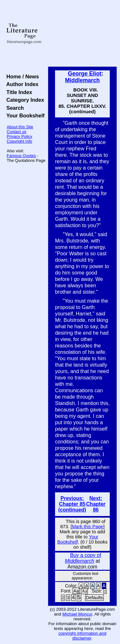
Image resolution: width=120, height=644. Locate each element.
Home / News (21, 76)
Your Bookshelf (24, 115)
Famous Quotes (21, 156)
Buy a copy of (83, 558)
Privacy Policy (20, 136)
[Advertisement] (82, 34)
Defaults (94, 598)
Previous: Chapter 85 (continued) (72, 504)
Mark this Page (88, 527)
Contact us (16, 132)
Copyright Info (20, 141)
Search (14, 108)
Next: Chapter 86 (96, 504)
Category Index (24, 100)
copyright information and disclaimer (83, 636)
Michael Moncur (77, 614)
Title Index (18, 92)
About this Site (20, 127)
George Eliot (85, 74)
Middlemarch (82, 80)
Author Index (21, 84)
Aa (76, 591)
